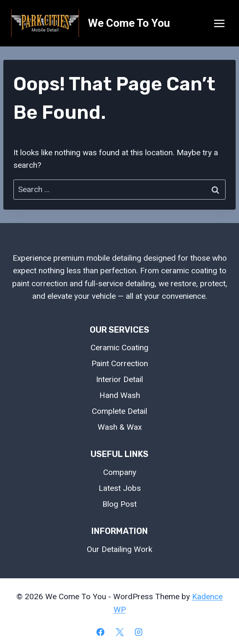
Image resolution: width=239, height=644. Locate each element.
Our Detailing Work (120, 549)
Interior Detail (120, 379)
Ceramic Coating (120, 348)
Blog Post (120, 504)
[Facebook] (100, 632)
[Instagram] (139, 632)
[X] (120, 632)
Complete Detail (120, 411)
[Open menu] (219, 23)
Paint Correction (120, 363)
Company (120, 472)
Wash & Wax (120, 427)
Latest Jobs (120, 488)
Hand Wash (120, 395)
